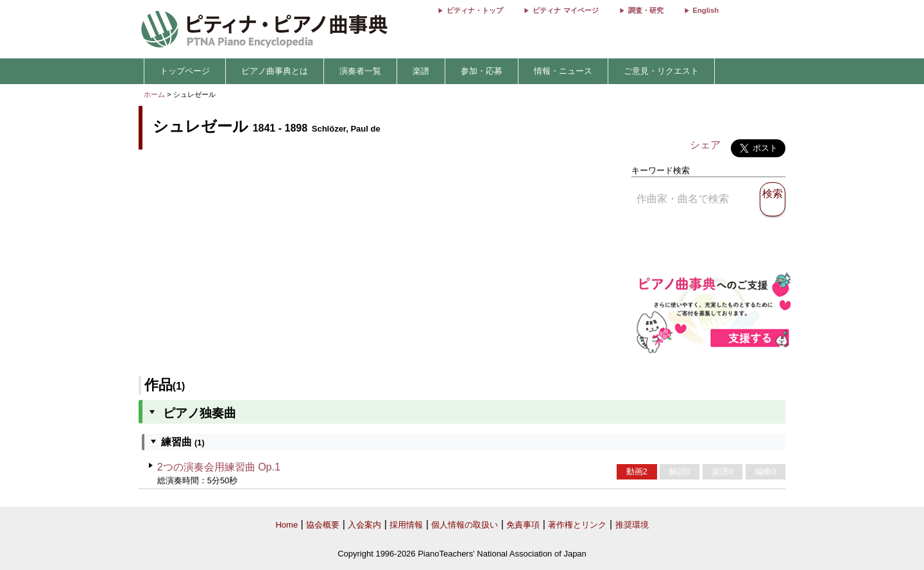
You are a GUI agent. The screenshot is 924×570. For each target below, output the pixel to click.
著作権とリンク (577, 525)
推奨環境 (632, 525)
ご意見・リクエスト (661, 71)
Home (287, 525)
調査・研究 (646, 10)
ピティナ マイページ (565, 10)
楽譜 (421, 71)
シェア (705, 145)
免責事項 (523, 525)
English (706, 10)
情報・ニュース (563, 71)
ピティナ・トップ (475, 10)
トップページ (185, 71)
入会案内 (364, 525)
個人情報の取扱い (465, 525)
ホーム (154, 94)
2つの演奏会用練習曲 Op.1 (219, 467)
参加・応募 (482, 71)
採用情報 (406, 525)
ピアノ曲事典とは (275, 71)
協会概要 (323, 525)
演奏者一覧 (360, 71)
